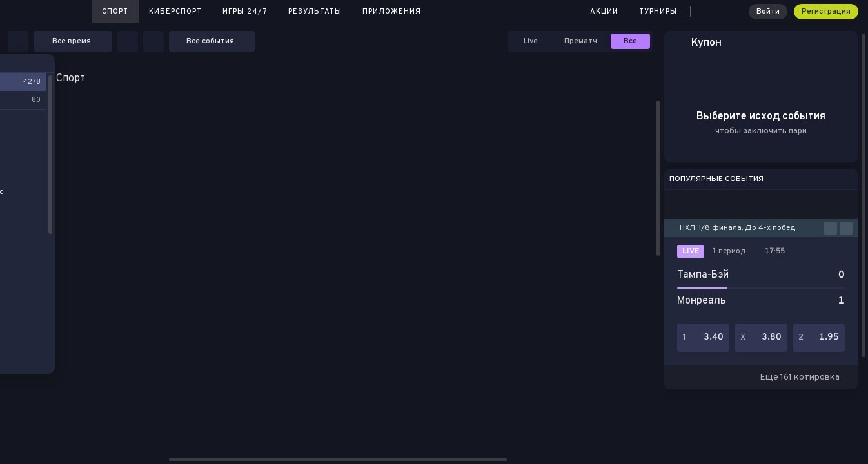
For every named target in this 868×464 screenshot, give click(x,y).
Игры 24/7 (245, 12)
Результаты (315, 12)
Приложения (392, 12)
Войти (768, 12)
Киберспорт (175, 12)
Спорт (115, 12)
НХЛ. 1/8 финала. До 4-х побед (737, 228)
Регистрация (826, 12)
